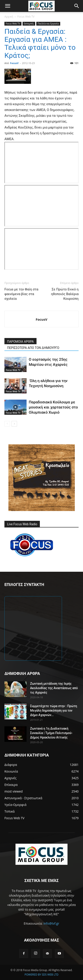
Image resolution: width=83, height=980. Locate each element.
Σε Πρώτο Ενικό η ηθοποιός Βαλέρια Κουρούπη (65, 294)
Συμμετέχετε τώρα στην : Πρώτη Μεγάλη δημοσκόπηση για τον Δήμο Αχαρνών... (54, 710)
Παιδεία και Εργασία (48, 24)
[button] (8, 6)
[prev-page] (7, 424)
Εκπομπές (29, 24)
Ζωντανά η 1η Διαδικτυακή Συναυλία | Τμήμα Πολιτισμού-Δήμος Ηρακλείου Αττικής (51, 733)
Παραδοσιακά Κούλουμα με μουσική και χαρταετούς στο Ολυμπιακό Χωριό (53, 407)
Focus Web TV (26, 17)
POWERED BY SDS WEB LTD (41, 975)
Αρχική (9, 17)
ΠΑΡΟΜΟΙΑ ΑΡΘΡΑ (20, 342)
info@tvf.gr (51, 923)
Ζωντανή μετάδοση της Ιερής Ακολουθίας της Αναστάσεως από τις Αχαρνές (54, 688)
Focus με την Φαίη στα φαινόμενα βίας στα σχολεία (21, 294)
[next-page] (14, 424)
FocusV (14, 63)
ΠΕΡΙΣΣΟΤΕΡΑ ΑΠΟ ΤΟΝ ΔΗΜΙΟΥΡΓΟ (33, 348)
